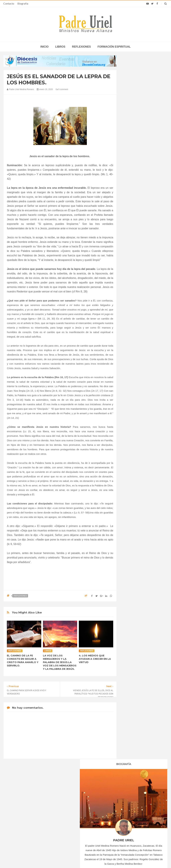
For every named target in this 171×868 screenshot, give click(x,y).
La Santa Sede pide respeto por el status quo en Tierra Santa (32, 807)
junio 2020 (132, 332)
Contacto (9, 3)
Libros (60, 47)
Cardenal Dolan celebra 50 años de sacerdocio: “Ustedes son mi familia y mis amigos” (140, 807)
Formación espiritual (114, 47)
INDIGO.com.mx (130, 859)
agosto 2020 (133, 341)
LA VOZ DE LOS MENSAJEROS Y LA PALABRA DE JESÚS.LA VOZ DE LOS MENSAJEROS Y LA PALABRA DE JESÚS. (60, 662)
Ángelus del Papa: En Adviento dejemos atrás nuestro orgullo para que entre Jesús (32, 826)
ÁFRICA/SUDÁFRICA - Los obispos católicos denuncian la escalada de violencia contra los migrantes (85, 808)
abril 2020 (132, 323)
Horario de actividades (102, 786)
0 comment (62, 89)
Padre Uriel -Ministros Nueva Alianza (76, 859)
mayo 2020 (132, 327)
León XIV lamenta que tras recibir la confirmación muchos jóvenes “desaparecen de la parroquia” (138, 818)
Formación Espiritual (137, 411)
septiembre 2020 (135, 345)
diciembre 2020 (135, 359)
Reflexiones (81, 47)
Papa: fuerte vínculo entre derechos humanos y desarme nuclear (33, 817)
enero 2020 (133, 309)
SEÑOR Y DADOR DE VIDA (144, 519)
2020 (130, 305)
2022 (130, 369)
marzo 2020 (133, 318)
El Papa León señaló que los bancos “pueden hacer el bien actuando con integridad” (139, 829)
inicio (45, 47)
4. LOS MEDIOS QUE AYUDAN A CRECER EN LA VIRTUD (95, 659)
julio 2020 (132, 336)
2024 (130, 378)
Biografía (23, 3)
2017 (130, 291)
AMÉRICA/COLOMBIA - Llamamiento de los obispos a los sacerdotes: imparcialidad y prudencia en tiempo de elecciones (84, 821)
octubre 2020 (133, 350)
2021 (130, 365)
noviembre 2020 (135, 355)
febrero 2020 (133, 313)
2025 (130, 383)
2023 (130, 374)
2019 (130, 300)
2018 (130, 296)
